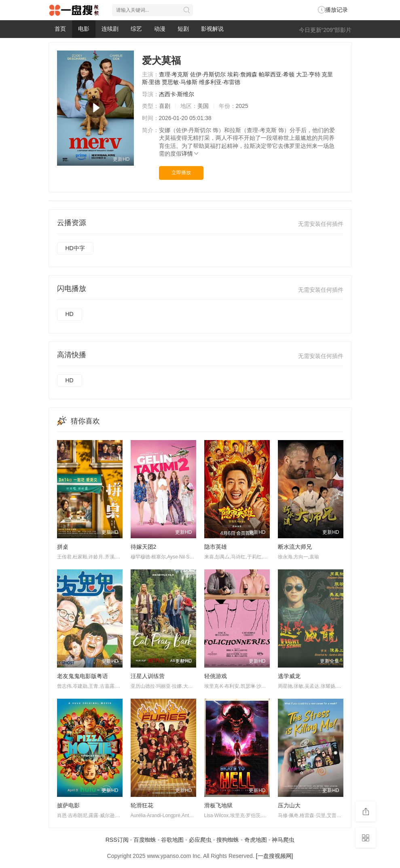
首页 (60, 29)
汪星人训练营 (148, 676)
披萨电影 (68, 805)
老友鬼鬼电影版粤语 (83, 676)
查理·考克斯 (174, 74)
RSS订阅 (117, 840)
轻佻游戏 (216, 676)
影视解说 (212, 29)
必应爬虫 (200, 840)
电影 (84, 29)
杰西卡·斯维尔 (177, 94)
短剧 (183, 29)
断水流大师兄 (295, 547)
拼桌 (63, 547)
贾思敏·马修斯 (180, 82)
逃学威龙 (289, 676)
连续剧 (110, 29)
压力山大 (289, 805)
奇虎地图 (256, 840)
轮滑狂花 (142, 805)
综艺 (136, 29)
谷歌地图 (172, 840)
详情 (190, 154)
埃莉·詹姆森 (242, 74)
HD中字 (75, 248)
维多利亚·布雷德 (220, 82)
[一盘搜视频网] (275, 856)
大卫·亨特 (308, 74)
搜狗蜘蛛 (228, 840)
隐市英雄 (216, 547)
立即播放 (181, 173)
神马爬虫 (283, 840)
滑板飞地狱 (218, 805)
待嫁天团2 (144, 547)
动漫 (160, 29)
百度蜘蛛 (145, 840)
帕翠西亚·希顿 (277, 74)
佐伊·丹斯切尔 (208, 74)
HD (70, 314)
